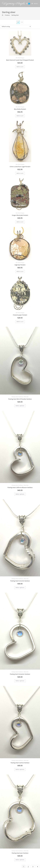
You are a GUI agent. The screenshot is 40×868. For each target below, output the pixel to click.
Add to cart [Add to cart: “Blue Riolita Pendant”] (20, 116)
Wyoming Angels (13, 4)
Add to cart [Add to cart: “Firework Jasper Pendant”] (20, 322)
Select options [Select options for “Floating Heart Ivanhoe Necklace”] (20, 769)
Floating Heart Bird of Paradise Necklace (20, 399)
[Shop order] (20, 26)
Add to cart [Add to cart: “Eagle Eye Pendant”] (20, 271)
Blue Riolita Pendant (20, 109)
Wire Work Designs (20, 58)
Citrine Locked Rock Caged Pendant (20, 167)
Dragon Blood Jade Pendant (20, 215)
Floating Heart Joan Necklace (20, 853)
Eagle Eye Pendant (20, 265)
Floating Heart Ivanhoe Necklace (20, 763)
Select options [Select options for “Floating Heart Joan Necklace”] (20, 860)
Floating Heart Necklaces (17, 397)
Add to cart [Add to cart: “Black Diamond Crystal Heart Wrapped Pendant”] (20, 67)
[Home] (3, 15)
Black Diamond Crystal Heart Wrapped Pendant (20, 60)
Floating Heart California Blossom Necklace (20, 487)
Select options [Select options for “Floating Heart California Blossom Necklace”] (20, 494)
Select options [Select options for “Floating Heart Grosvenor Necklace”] (20, 681)
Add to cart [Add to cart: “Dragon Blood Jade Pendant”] (20, 222)
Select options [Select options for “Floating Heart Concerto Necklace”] (20, 588)
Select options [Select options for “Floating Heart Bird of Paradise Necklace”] (20, 406)
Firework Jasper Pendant (20, 315)
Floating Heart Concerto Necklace (20, 581)
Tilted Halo (26, 397)
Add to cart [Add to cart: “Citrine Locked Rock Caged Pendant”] (20, 173)
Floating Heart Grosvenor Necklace (20, 674)
